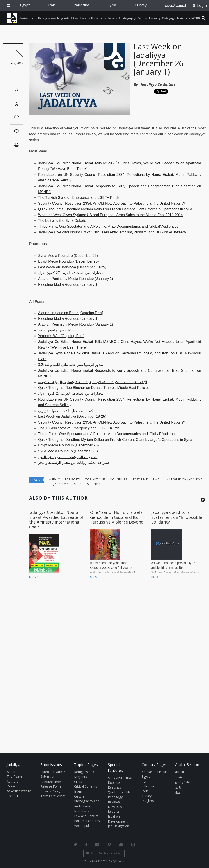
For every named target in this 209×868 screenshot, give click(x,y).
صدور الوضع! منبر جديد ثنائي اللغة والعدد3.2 (71, 365)
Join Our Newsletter (103, 853)
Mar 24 (34, 577)
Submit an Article (53, 772)
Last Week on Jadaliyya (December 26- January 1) (160, 59)
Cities (74, 18)
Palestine (81, 5)
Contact (12, 796)
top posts (73, 479)
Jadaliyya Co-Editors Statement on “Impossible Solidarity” (177, 517)
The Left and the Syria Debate (62, 221)
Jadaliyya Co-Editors (158, 84)
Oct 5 (93, 577)
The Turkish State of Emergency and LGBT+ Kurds (79, 198)
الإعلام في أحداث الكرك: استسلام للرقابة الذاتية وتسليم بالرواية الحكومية (92, 382)
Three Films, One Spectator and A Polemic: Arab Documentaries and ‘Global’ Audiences (108, 226)
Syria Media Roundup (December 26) (68, 256)
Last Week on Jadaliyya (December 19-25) (72, 267)
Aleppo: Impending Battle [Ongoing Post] (71, 313)
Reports (114, 811)
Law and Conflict (86, 816)
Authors (12, 781)
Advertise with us (19, 791)
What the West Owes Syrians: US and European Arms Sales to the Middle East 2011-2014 (110, 215)
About (11, 772)
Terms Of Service (53, 796)
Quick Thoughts (119, 792)
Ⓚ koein (118, 861)
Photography (127, 18)
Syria (112, 5)
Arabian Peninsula (155, 772)
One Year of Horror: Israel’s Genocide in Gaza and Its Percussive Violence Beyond (117, 517)
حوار (178, 793)
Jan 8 (155, 577)
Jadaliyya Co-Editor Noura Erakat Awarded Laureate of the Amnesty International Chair (56, 520)
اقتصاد (179, 777)
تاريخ (178, 788)
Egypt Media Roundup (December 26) (68, 261)
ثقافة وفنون (183, 782)
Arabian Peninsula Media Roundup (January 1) (76, 279)
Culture (112, 18)
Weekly (54, 479)
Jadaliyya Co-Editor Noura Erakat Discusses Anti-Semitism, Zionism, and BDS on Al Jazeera (112, 232)
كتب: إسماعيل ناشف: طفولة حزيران (66, 411)
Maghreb (148, 801)
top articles (95, 479)
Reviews (182, 18)
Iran (52, 5)
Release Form (51, 786)
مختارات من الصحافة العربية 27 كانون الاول (71, 273)
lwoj (157, 479)
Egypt (25, 5)
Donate (12, 786)
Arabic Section (187, 765)
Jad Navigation (118, 826)
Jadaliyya (12, 18)
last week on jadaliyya (184, 479)
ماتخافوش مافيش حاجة (56, 330)
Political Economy (149, 18)
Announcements (120, 777)
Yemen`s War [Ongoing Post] (61, 336)
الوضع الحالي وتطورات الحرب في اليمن (68, 457)
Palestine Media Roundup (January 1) (68, 284)
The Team (14, 776)
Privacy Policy (50, 791)
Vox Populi (82, 826)
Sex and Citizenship (93, 18)
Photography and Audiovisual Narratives (87, 806)
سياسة (180, 772)
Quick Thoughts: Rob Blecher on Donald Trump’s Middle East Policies (94, 388)
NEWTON (194, 18)
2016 (97, 484)
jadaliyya (61, 484)
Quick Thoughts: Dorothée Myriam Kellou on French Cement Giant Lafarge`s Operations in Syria (115, 209)
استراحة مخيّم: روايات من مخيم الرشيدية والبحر (74, 463)
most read (140, 479)
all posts (81, 484)
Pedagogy (168, 18)
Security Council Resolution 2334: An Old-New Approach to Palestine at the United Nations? (112, 203)
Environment (28, 18)
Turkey (141, 5)
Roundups (119, 479)
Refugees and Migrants (54, 18)
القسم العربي (175, 5)
